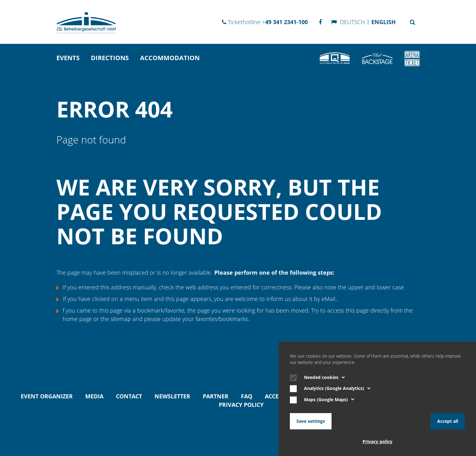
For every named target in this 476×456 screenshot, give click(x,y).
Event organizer (47, 396)
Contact (129, 396)
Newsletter (172, 396)
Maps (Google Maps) (329, 400)
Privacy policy (241, 405)
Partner (216, 396)
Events (68, 58)
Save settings (311, 421)
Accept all (448, 421)
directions (110, 58)
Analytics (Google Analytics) (337, 389)
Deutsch (352, 22)
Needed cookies (324, 378)
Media (94, 396)
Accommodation (170, 58)
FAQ (247, 396)
